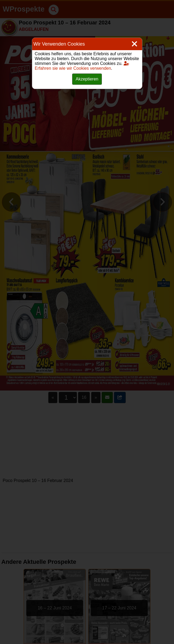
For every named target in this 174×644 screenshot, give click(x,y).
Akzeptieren (87, 79)
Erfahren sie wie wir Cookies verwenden (82, 66)
